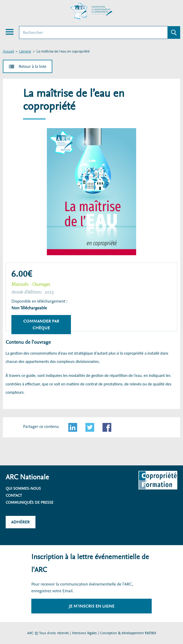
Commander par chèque (41, 324)
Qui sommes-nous (23, 488)
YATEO (150, 633)
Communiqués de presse (30, 502)
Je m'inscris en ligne (92, 606)
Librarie (25, 52)
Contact (14, 495)
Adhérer (20, 522)
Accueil (8, 52)
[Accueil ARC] (92, 11)
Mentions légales (84, 633)
